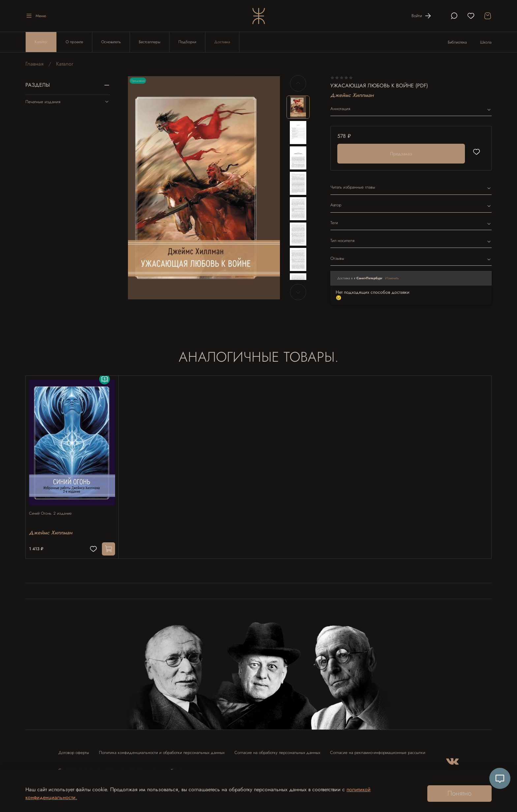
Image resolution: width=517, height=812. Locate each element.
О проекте (74, 42)
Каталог (41, 42)
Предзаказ (401, 154)
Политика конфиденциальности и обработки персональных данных (162, 750)
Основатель (111, 42)
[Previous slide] (298, 83)
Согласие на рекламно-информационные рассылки (378, 750)
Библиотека (457, 42)
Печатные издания (68, 102)
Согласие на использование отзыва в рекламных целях (110, 767)
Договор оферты (74, 750)
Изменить (392, 278)
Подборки (187, 42)
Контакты (179, 767)
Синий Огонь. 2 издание (54, 507)
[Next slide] (298, 292)
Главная (34, 64)
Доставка (222, 42)
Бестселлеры (150, 42)
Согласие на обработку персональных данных (277, 750)
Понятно (459, 793)
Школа (486, 42)
